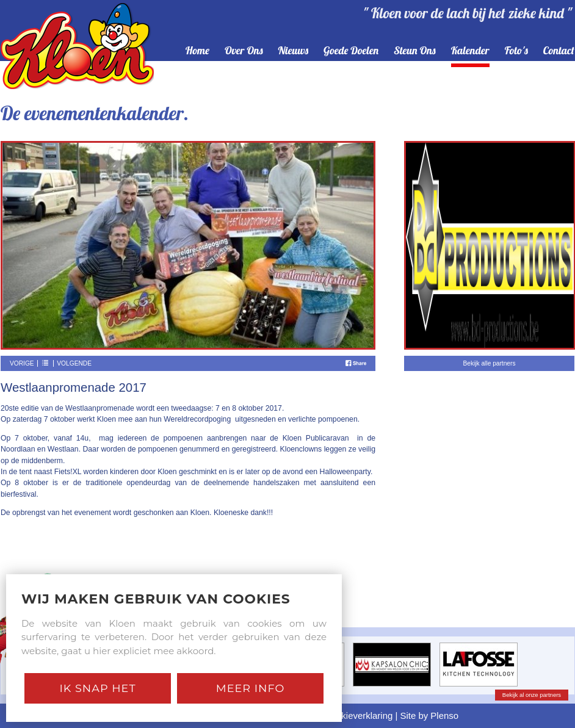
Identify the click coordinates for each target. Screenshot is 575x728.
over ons (244, 51)
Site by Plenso (430, 715)
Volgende (74, 363)
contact (559, 51)
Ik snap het (97, 688)
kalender (470, 51)
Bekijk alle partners (489, 363)
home (197, 51)
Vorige (22, 363)
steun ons (415, 51)
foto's (516, 51)
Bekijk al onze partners (532, 695)
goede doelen (351, 51)
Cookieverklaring (359, 715)
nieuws (294, 51)
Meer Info (251, 688)
